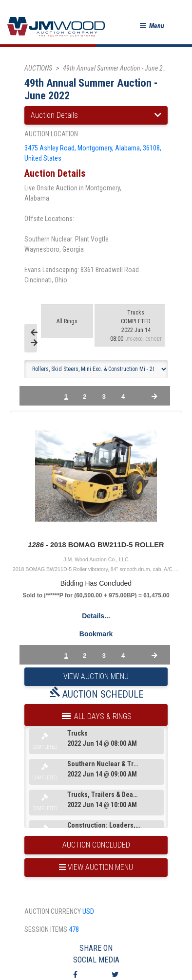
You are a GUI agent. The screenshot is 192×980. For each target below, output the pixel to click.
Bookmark (96, 634)
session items (46, 929)
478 (74, 929)
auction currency (53, 911)
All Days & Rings (96, 714)
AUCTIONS (38, 68)
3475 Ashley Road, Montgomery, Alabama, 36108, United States (93, 153)
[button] (152, 26)
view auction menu (96, 867)
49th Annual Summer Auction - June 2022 (118, 68)
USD (88, 911)
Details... (96, 616)
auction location (51, 134)
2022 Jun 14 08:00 (136, 326)
